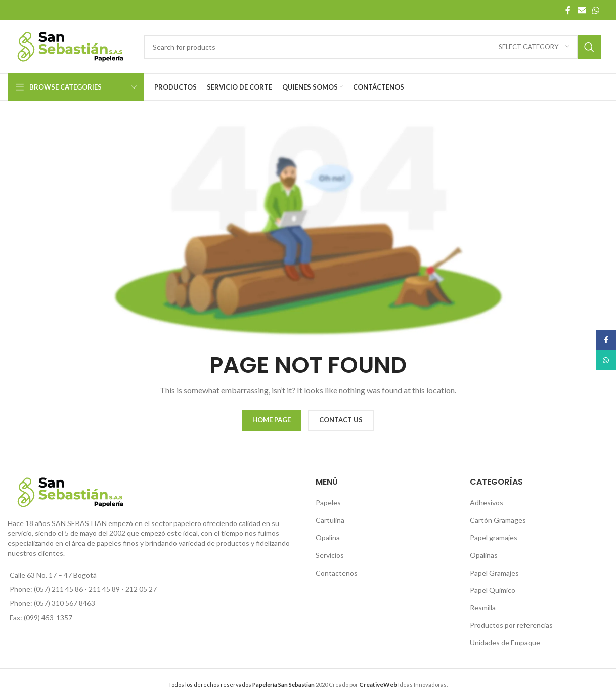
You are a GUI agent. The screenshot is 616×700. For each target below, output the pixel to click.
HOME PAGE (272, 420)
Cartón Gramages (498, 520)
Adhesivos (487, 502)
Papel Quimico (493, 590)
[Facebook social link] (568, 10)
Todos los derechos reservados (241, 685)
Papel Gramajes (494, 573)
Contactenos (337, 573)
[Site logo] (71, 46)
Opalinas (484, 555)
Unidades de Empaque (505, 643)
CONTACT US (341, 420)
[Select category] (534, 47)
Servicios (330, 555)
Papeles (328, 502)
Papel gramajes (494, 537)
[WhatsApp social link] (596, 10)
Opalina (328, 537)
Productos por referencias (511, 625)
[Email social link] (581, 10)
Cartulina (330, 520)
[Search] (372, 47)
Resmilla (483, 608)
